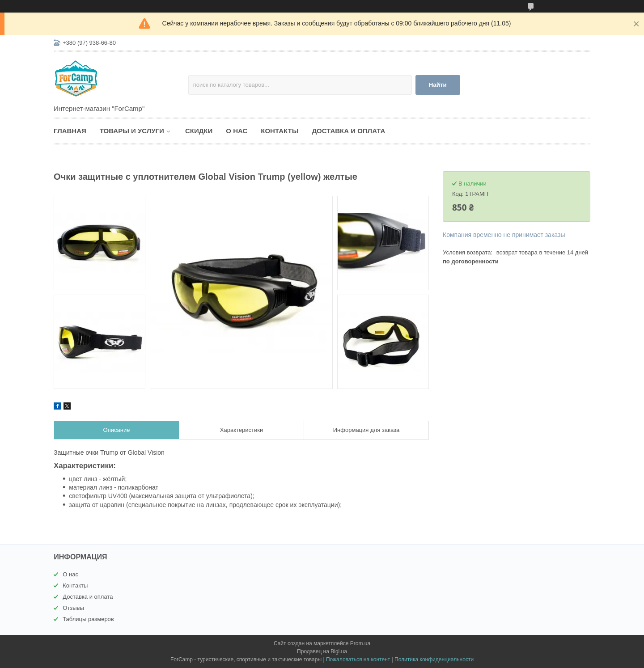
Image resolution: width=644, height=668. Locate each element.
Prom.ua (360, 643)
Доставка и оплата (348, 131)
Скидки (199, 131)
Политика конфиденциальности (434, 660)
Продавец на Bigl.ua (322, 651)
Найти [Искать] (438, 85)
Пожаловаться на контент (358, 660)
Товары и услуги (132, 131)
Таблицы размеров (88, 619)
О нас (237, 131)
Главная (70, 131)
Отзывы (73, 608)
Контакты (280, 131)
